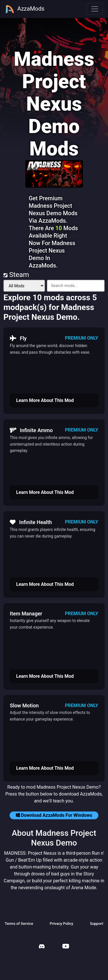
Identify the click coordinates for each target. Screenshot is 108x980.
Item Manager (26, 614)
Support (96, 924)
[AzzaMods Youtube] (66, 947)
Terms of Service (19, 924)
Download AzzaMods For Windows (54, 815)
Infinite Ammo (31, 430)
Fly (18, 338)
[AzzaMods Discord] (42, 947)
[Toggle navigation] (95, 9)
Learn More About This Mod (45, 400)
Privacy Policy (61, 924)
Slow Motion (24, 705)
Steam (16, 275)
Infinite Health (31, 522)
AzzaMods (25, 9)
